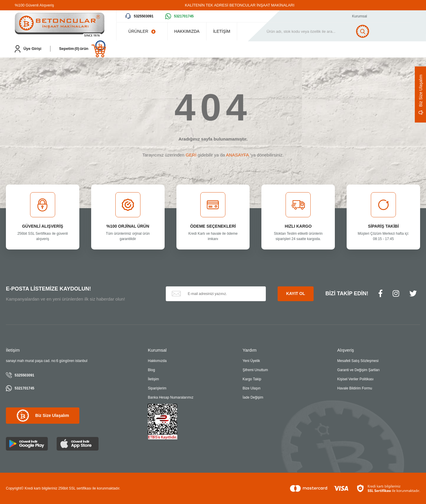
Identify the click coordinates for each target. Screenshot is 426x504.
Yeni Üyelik (251, 361)
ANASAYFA (237, 155)
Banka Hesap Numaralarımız (171, 397)
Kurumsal (359, 16)
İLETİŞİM (228, 31)
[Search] (327, 31)
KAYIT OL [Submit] (296, 293)
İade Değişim (253, 397)
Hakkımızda (157, 361)
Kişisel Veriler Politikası (355, 379)
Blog (151, 370)
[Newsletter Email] (216, 294)
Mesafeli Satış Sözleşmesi (358, 361)
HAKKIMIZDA (189, 31)
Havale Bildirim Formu (355, 388)
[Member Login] (28, 49)
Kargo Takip (252, 379)
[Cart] (82, 49)
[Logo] (60, 25)
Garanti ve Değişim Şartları (358, 370)
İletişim (153, 379)
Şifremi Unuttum (255, 370)
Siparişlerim (157, 388)
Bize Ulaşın (251, 388)
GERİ (191, 155)
